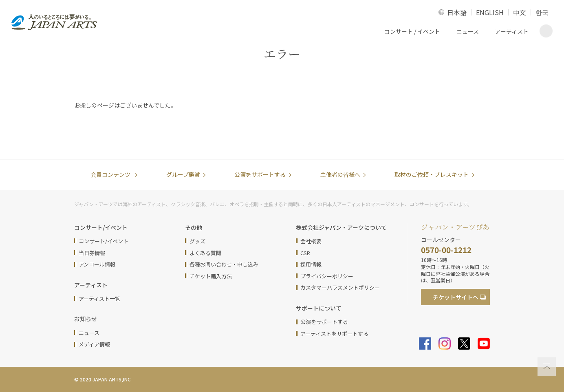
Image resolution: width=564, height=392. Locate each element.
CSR (305, 253)
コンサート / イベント (412, 31)
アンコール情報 (97, 264)
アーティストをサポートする (334, 334)
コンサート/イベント (104, 241)
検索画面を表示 (546, 31)
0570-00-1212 (446, 250)
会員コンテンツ (111, 174)
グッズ (197, 241)
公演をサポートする (260, 174)
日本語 (457, 12)
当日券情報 (92, 253)
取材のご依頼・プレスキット (432, 174)
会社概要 (311, 241)
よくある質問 (205, 253)
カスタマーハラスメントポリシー (340, 287)
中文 (520, 12)
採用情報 (311, 264)
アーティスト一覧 (99, 298)
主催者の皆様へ (340, 174)
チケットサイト (456, 297)
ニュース (468, 31)
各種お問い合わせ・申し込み (224, 264)
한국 (542, 12)
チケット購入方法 (211, 276)
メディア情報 (94, 344)
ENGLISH (490, 12)
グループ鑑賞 (183, 174)
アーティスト (512, 31)
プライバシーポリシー (327, 276)
